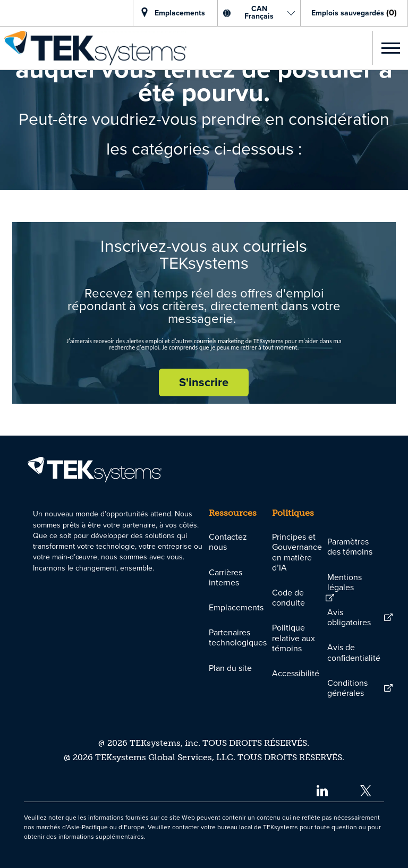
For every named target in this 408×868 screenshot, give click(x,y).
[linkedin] (322, 790)
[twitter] (366, 790)
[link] (93, 48)
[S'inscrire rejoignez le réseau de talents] (204, 382)
